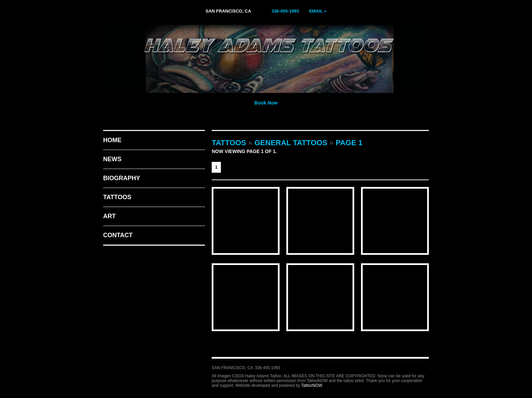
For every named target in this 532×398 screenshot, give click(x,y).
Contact (118, 235)
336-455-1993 (285, 11)
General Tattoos (291, 143)
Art (109, 216)
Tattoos (117, 197)
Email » (318, 11)
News (112, 159)
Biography (122, 178)
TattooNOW (312, 385)
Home (112, 140)
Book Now (266, 103)
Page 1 (349, 143)
